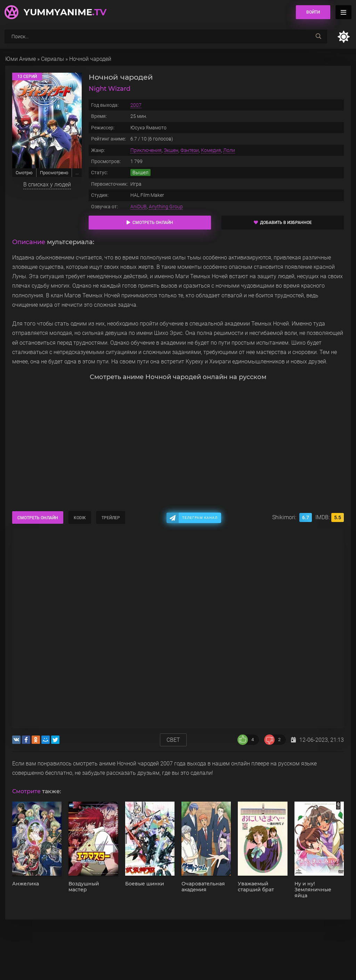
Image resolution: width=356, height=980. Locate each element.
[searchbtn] (318, 37)
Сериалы (52, 59)
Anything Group (166, 207)
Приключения (146, 150)
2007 (136, 105)
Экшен (171, 150)
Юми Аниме (21, 59)
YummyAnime (65, 12)
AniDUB (139, 207)
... (77, 173)
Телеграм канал (200, 518)
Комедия (211, 150)
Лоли (229, 150)
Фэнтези (190, 150)
